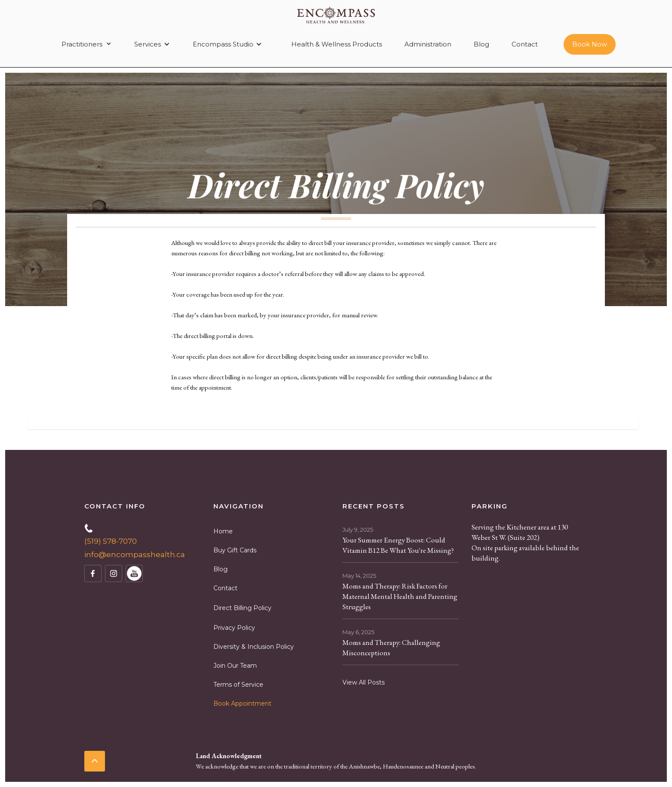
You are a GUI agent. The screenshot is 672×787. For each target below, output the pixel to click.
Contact (525, 44)
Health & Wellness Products (337, 44)
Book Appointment (242, 703)
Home (223, 531)
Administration (428, 44)
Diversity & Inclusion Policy (254, 647)
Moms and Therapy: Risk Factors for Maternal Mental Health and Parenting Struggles (400, 596)
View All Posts (364, 682)
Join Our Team (235, 666)
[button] (85, 44)
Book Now (590, 44)
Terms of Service (238, 685)
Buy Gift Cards (235, 550)
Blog (481, 44)
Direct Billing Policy (242, 608)
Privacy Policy (234, 628)
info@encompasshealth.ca (135, 555)
